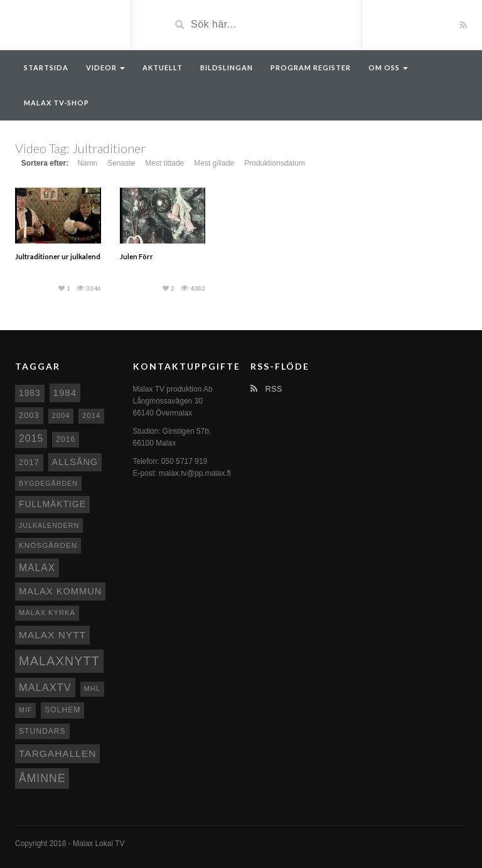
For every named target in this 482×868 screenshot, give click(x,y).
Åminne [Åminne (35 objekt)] (42, 778)
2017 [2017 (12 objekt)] (29, 462)
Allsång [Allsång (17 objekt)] (75, 462)
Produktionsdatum (275, 163)
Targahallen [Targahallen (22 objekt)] (57, 753)
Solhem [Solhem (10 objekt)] (62, 710)
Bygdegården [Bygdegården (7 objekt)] (48, 483)
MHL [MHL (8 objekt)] (93, 689)
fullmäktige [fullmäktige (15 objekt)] (52, 504)
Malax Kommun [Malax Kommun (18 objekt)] (60, 591)
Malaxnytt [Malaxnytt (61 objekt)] (59, 661)
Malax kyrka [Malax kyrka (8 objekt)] (47, 613)
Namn (87, 163)
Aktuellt (163, 67)
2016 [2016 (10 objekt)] (66, 439)
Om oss (388, 67)
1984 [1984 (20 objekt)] (65, 393)
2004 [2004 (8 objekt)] (61, 415)
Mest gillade (214, 163)
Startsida (46, 67)
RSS (266, 389)
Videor (105, 67)
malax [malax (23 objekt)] (37, 568)
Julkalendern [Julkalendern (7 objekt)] (49, 525)
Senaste (121, 163)
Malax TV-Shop (56, 103)
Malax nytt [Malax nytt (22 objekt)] (52, 635)
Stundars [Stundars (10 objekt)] (42, 731)
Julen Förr (137, 256)
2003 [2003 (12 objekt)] (29, 415)
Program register (311, 67)
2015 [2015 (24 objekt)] (31, 438)
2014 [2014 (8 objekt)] (91, 415)
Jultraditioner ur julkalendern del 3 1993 (80, 256)
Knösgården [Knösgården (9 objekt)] (48, 545)
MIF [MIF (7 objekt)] (25, 710)
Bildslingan (227, 67)
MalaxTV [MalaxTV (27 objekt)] (45, 687)
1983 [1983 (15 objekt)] (30, 393)
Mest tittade (164, 163)
